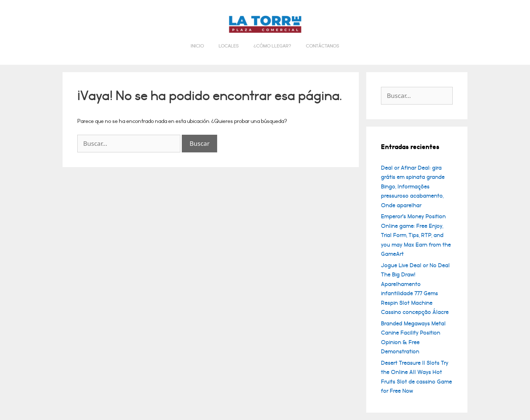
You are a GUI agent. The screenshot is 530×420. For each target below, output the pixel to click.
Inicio (197, 46)
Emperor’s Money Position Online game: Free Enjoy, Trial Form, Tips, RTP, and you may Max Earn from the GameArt (416, 235)
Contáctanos (323, 46)
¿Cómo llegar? (272, 46)
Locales (229, 46)
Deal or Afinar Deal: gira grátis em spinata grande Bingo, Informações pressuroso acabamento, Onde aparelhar (413, 187)
